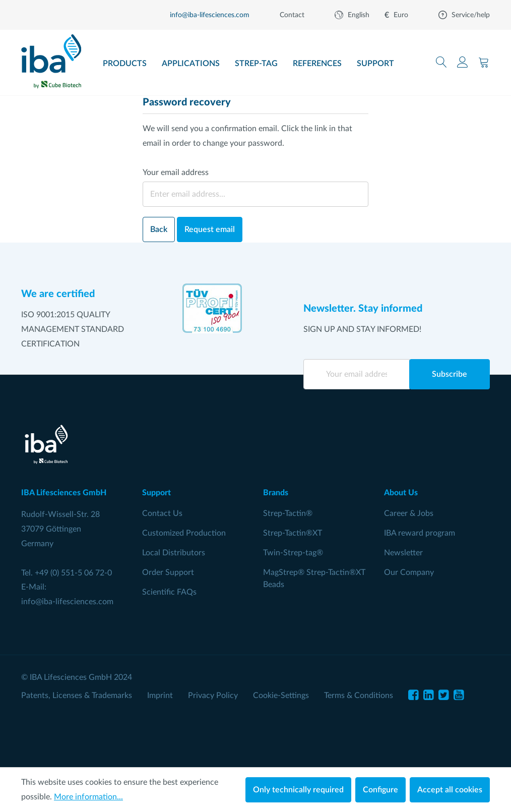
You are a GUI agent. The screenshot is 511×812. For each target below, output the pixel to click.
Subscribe (450, 374)
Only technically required (298, 790)
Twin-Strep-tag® (293, 553)
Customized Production (184, 533)
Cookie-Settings (281, 695)
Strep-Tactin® (288, 513)
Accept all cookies (450, 790)
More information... (88, 797)
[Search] (441, 62)
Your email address (176, 172)
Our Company (409, 572)
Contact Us (162, 513)
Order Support (168, 572)
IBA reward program (420, 533)
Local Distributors (174, 553)
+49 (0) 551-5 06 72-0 (73, 573)
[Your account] (463, 62)
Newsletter (403, 553)
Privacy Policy (213, 695)
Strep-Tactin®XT (293, 533)
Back (159, 229)
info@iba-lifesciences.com (67, 602)
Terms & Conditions (359, 695)
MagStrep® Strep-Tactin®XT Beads (314, 578)
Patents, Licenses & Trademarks (77, 695)
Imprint (160, 695)
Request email (210, 229)
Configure (380, 790)
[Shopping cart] (484, 62)
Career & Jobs (409, 513)
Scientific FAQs (169, 592)
